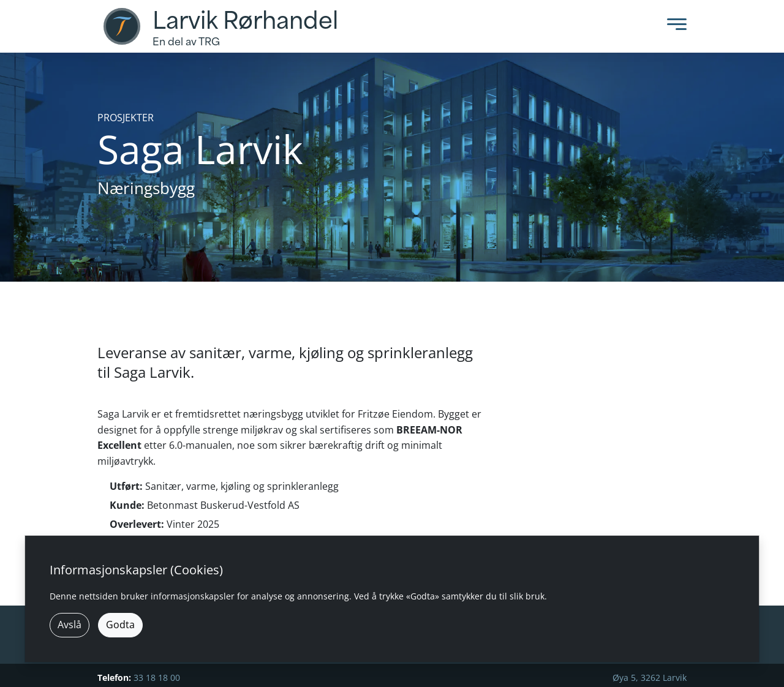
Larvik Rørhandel (245, 21)
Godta (120, 625)
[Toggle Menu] (674, 27)
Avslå (70, 625)
